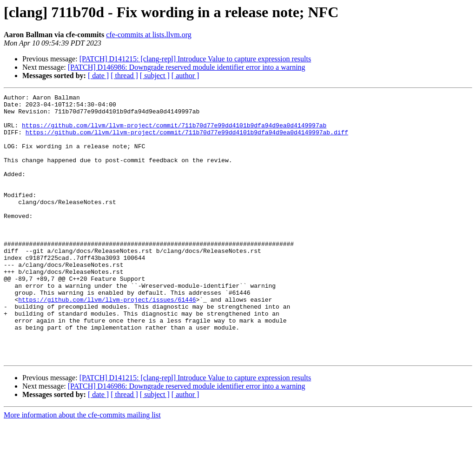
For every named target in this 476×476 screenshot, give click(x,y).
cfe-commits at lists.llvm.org (149, 35)
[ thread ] (124, 76)
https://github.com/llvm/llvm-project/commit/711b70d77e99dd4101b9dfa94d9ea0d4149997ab (174, 132)
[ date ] (98, 76)
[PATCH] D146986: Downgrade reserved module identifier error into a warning (187, 67)
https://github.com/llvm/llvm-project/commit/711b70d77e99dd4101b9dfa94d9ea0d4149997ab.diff (187, 140)
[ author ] (185, 76)
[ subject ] (155, 76)
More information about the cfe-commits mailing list (82, 468)
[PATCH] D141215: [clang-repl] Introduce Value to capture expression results (195, 59)
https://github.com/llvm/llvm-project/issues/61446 (107, 341)
